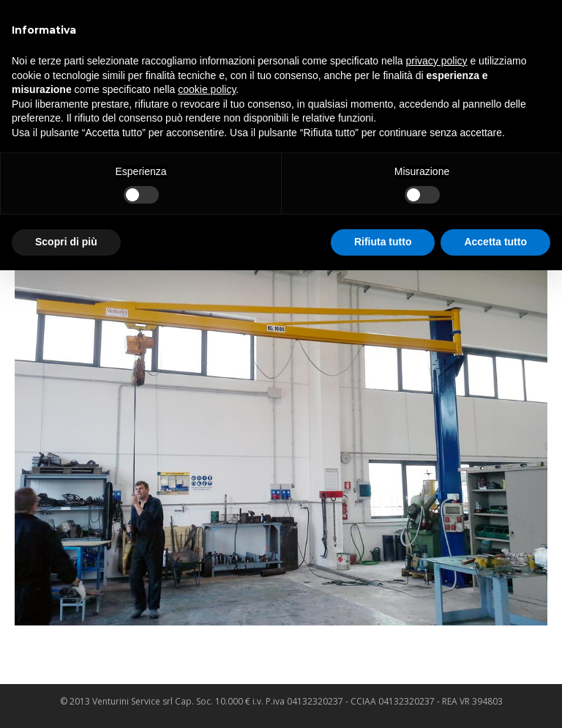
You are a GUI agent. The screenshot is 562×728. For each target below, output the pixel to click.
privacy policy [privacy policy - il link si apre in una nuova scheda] (437, 61)
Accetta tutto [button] (495, 242)
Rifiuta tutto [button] (383, 242)
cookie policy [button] (207, 89)
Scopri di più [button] (66, 242)
